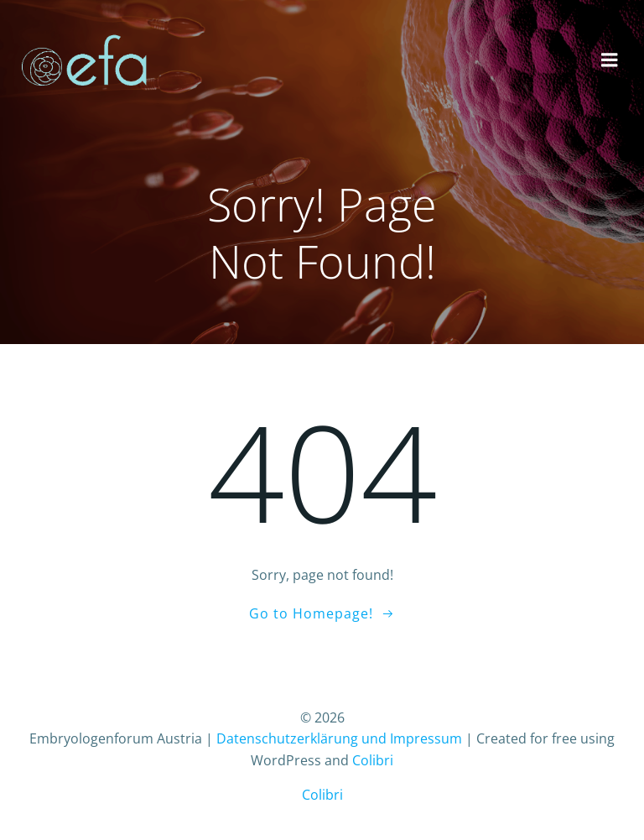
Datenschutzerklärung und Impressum (339, 738)
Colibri (373, 760)
